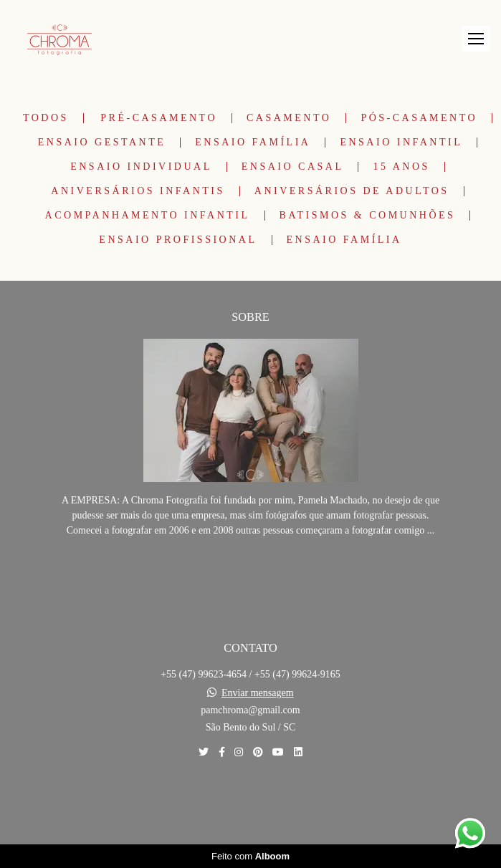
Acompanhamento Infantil (148, 216)
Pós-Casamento (419, 118)
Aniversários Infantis (138, 191)
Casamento (289, 118)
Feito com (251, 856)
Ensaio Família (253, 143)
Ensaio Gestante (102, 143)
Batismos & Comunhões (368, 216)
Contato (251, 802)
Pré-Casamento (159, 118)
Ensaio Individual (141, 167)
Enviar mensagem (258, 693)
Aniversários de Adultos (352, 191)
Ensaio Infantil (401, 143)
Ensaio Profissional (178, 240)
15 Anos (401, 167)
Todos (46, 118)
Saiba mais (250, 574)
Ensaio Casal (293, 167)
